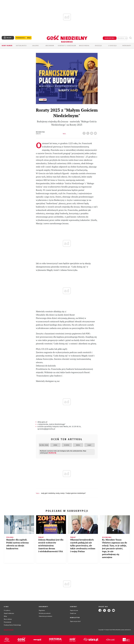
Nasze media (84, 46)
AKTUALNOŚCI (21, 46)
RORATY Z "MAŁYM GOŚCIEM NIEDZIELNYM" (73, 493)
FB (84, 133)
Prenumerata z (23, 38)
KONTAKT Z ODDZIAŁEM (67, 46)
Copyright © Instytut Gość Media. (107, 630)
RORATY (58, 493)
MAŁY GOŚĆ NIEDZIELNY (48, 493)
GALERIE (36, 46)
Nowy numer (7, 46)
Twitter (88, 133)
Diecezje (98, 46)
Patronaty (127, 46)
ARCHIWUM (50, 46)
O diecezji (113, 46)
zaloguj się (122, 38)
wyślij (96, 133)
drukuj (92, 133)
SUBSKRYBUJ (110, 38)
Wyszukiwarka (130, 38)
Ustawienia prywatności (46, 616)
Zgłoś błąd (9, 630)
